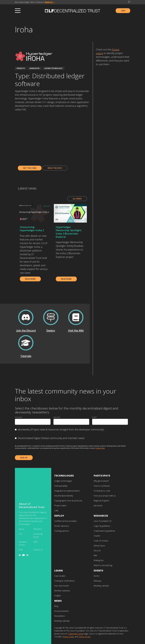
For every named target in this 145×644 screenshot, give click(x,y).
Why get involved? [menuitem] (101, 481)
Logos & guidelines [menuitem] (102, 526)
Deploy (51, 330)
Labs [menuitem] (56, 510)
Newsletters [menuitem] (60, 616)
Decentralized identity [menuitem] (64, 496)
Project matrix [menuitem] (60, 506)
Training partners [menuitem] (62, 531)
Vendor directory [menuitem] (62, 526)
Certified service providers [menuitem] (66, 521)
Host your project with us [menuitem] (105, 496)
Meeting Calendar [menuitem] (62, 621)
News (58, 601)
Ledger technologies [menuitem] (63, 481)
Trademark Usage (76, 634)
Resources (101, 516)
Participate (102, 476)
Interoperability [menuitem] (61, 486)
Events (98, 571)
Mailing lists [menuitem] (99, 560)
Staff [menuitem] (35, 517)
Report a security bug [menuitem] (103, 565)
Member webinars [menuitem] (62, 591)
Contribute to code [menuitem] (102, 491)
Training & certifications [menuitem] (64, 581)
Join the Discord (26, 330)
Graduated (34, 68)
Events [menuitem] (97, 576)
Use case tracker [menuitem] (62, 586)
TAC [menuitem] (21, 509)
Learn (58, 571)
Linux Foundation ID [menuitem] (103, 521)
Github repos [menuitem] (99, 546)
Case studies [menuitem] (60, 576)
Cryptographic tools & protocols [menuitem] (68, 501)
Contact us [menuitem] (38, 525)
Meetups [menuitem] (98, 581)
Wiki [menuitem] (95, 555)
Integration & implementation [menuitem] (67, 491)
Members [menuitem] (38, 504)
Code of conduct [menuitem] (101, 541)
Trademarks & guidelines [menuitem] (104, 531)
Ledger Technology (53, 68)
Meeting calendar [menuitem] (101, 586)
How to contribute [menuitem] (102, 486)
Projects (21, 68)
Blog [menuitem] (56, 606)
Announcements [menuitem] (61, 611)
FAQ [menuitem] (21, 525)
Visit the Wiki (76, 330)
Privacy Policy (100, 448)
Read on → (50, 2)
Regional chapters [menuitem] (102, 501)
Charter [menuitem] (97, 536)
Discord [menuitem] (97, 551)
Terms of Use (85, 637)
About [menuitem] (21, 504)
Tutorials (26, 356)
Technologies (64, 476)
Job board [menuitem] (98, 506)
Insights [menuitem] (58, 596)
